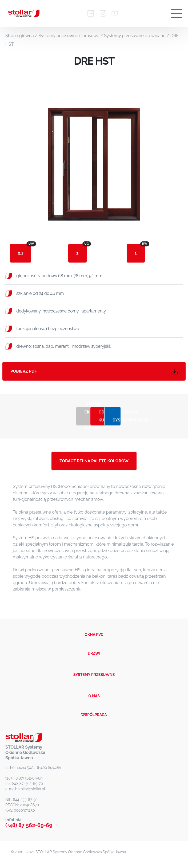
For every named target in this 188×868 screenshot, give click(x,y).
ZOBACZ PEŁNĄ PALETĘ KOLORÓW (94, 461)
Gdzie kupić (103, 416)
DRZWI (94, 653)
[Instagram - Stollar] (103, 13)
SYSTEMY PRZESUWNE (94, 675)
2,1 (25, 250)
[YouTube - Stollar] (115, 13)
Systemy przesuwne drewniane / (137, 36)
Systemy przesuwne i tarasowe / (71, 36)
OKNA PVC (94, 635)
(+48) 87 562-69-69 (29, 825)
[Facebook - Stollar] (91, 13)
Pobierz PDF (94, 371)
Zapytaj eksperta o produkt (88, 416)
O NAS (94, 696)
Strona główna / (22, 36)
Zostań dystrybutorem (117, 416)
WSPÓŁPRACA (94, 715)
